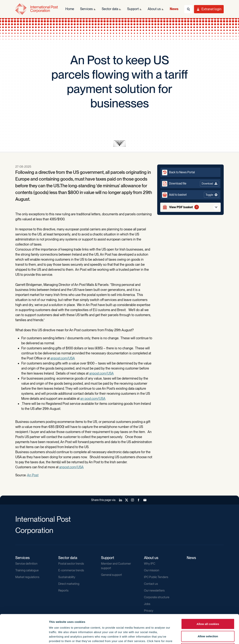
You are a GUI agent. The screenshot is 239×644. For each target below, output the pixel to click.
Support (108, 558)
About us (151, 558)
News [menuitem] (174, 9)
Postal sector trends (71, 564)
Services (22, 558)
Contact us (151, 584)
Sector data (68, 558)
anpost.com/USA (63, 358)
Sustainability (67, 577)
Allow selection (208, 607)
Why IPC (150, 564)
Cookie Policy (88, 617)
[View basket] (190, 207)
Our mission (152, 570)
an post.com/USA (93, 399)
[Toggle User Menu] (209, 9)
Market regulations (27, 577)
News (191, 558)
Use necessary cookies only (208, 619)
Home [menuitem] (70, 9)
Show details (202, 637)
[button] (190, 195)
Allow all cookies (208, 595)
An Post (33, 475)
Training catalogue (27, 570)
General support (111, 575)
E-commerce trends (71, 570)
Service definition (26, 564)
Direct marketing (69, 584)
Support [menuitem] (133, 9)
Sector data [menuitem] (110, 9)
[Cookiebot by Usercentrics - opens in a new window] (24, 637)
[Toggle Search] (188, 9)
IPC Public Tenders (156, 577)
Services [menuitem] (86, 9)
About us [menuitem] (154, 9)
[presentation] (119, 143)
